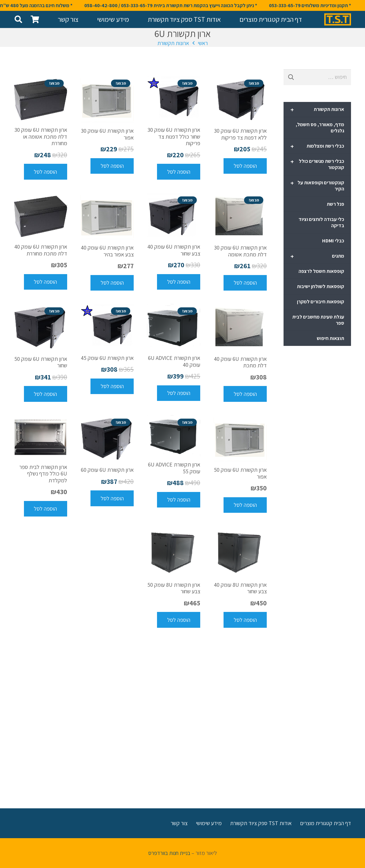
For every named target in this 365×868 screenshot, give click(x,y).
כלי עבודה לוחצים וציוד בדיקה (321, 222)
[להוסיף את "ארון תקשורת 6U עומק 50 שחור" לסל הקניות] (46, 394)
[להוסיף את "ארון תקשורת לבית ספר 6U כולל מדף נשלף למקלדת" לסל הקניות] (46, 509)
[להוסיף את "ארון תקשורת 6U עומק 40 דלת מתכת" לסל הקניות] (245, 394)
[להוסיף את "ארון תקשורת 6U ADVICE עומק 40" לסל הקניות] (179, 393)
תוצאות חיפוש (330, 338)
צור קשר (179, 823)
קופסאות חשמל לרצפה (321, 271)
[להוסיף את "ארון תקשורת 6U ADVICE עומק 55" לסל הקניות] (179, 500)
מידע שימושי (209, 823)
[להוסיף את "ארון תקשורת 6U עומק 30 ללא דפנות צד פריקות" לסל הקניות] (245, 166)
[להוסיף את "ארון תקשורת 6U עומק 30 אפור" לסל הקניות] (112, 166)
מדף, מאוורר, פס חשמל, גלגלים (320, 128)
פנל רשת (335, 204)
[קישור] (338, 20)
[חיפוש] (18, 19)
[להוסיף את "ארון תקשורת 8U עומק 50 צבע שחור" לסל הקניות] (179, 620)
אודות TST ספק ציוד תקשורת (261, 823)
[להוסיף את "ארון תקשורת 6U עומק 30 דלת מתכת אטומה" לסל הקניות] (245, 283)
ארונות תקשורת (173, 43)
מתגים (317, 256)
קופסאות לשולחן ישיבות (321, 286)
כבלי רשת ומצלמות (317, 146)
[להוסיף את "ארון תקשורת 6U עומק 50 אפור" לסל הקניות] (245, 505)
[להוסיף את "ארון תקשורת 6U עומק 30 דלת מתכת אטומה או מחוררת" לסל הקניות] (46, 172)
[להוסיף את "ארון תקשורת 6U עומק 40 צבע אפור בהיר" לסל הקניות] (112, 283)
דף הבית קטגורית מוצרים (326, 823)
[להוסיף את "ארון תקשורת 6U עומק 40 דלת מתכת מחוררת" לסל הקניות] (46, 282)
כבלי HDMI (333, 241)
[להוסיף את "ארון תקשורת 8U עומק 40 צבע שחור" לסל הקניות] (245, 620)
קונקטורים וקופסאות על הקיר (317, 186)
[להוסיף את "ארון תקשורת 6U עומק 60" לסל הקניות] (112, 498)
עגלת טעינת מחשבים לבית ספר (318, 320)
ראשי (203, 43)
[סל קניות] (35, 19)
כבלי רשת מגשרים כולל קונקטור (317, 164)
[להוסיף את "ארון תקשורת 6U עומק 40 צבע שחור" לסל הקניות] (179, 282)
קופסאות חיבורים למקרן (321, 302)
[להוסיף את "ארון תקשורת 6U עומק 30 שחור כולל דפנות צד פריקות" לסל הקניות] (179, 172)
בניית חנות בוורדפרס (169, 853)
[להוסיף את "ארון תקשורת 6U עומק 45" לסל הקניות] (112, 386)
